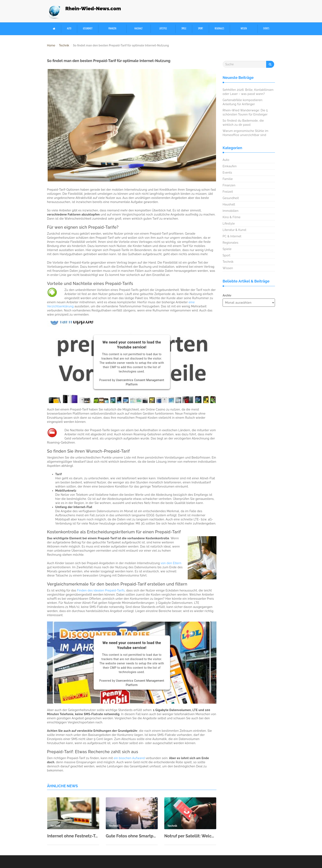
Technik (64, 45)
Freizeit (228, 192)
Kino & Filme (232, 217)
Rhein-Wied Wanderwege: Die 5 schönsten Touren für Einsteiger (245, 112)
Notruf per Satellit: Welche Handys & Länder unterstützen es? (190, 836)
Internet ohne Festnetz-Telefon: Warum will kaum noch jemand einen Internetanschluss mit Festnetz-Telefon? (73, 836)
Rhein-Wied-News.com (93, 9)
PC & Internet (232, 236)
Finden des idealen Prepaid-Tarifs (101, 590)
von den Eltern (171, 563)
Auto (69, 29)
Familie (228, 179)
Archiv (227, 295)
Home (51, 45)
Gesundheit (88, 29)
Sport (200, 29)
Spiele (184, 29)
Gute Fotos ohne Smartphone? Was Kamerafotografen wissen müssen (132, 836)
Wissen (244, 29)
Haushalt (138, 29)
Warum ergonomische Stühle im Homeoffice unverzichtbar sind (246, 133)
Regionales (219, 29)
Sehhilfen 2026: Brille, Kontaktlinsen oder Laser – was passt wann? (248, 92)
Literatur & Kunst (235, 230)
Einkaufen (230, 166)
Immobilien (231, 211)
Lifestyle (163, 29)
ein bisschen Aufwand (129, 758)
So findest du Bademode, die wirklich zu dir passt (243, 123)
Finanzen (112, 29)
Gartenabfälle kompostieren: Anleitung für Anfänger (243, 102)
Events (266, 29)
